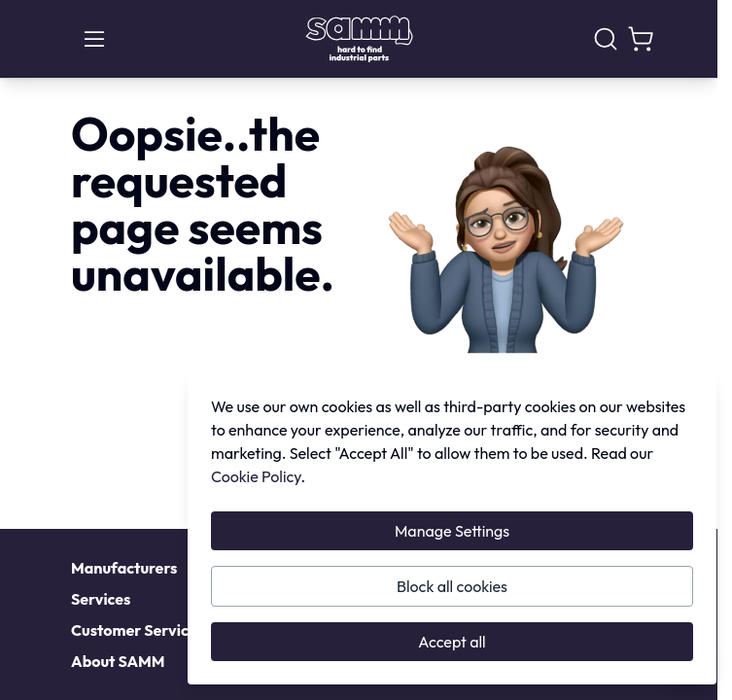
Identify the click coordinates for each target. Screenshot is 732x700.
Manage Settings (452, 531)
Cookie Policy (256, 476)
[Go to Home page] (359, 39)
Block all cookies (452, 586)
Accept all (452, 642)
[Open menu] (94, 39)
